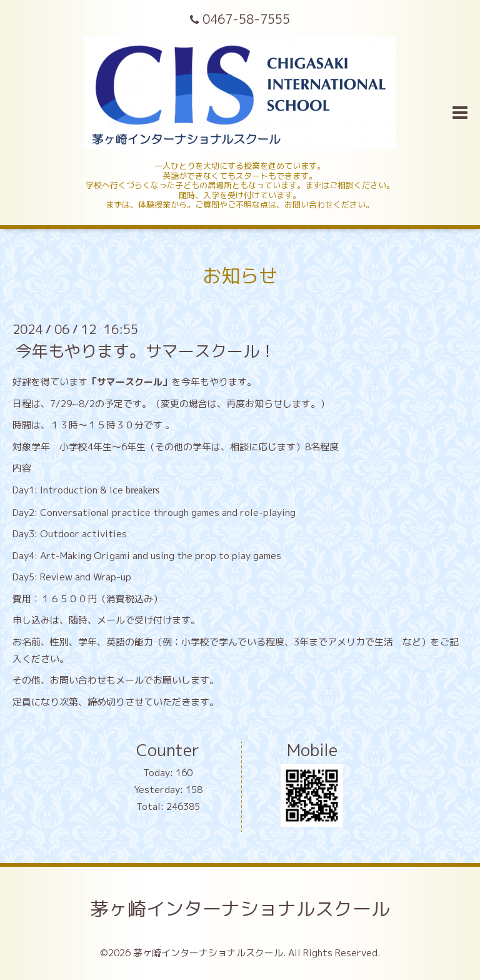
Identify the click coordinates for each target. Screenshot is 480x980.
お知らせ (240, 276)
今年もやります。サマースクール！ (146, 351)
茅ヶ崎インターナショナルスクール (240, 909)
